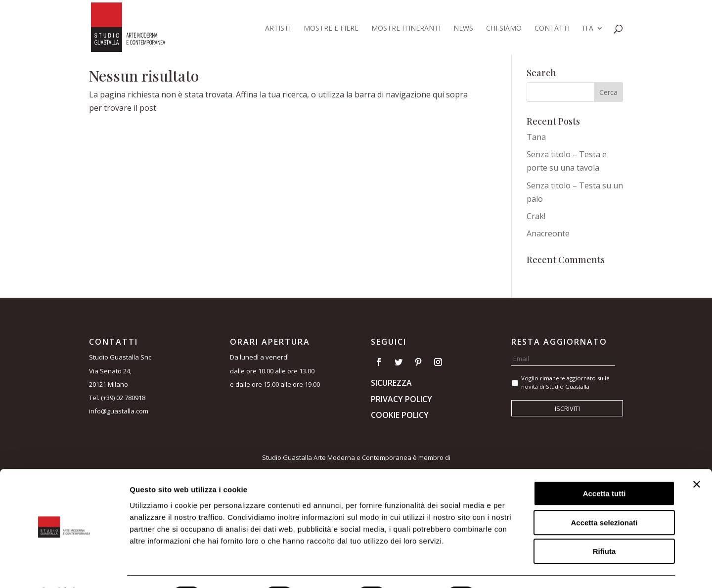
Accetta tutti (604, 467)
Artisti (278, 29)
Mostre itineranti (406, 29)
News (463, 29)
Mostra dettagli (520, 568)
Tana (536, 137)
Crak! (536, 216)
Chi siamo (504, 29)
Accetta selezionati (604, 496)
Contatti (552, 29)
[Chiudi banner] (697, 458)
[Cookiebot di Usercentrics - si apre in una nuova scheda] (64, 569)
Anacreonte (548, 233)
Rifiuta (604, 525)
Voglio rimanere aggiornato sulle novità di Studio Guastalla (565, 382)
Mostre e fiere (331, 29)
